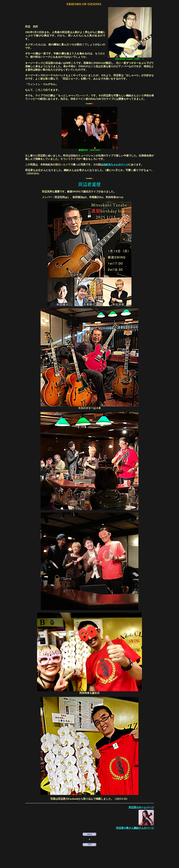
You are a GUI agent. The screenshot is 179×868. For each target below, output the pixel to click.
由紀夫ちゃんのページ (116, 165)
